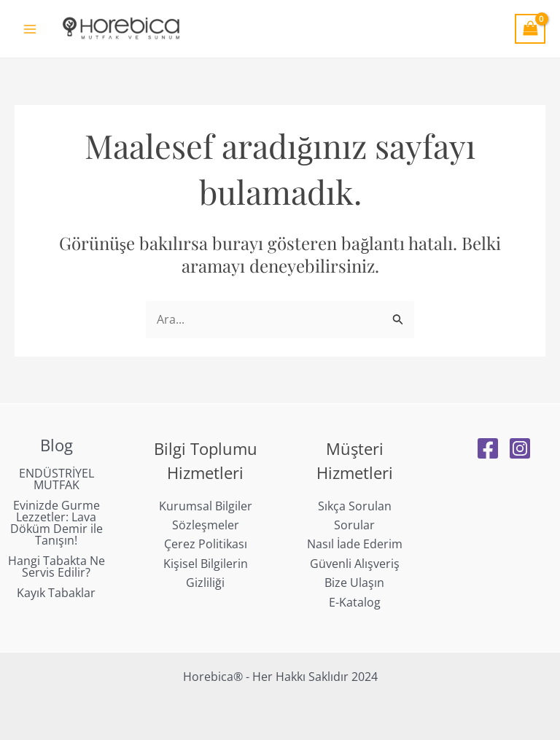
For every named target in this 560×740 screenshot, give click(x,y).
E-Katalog (355, 602)
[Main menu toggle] (30, 28)
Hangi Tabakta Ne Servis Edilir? (57, 566)
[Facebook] (488, 448)
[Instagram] (520, 448)
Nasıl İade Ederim (355, 544)
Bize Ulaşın (354, 583)
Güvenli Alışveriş (355, 564)
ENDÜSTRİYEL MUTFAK (57, 479)
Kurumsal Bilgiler (206, 506)
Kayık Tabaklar (56, 593)
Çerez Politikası (206, 544)
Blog (57, 445)
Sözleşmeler (206, 525)
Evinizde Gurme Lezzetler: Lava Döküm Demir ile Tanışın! (57, 523)
